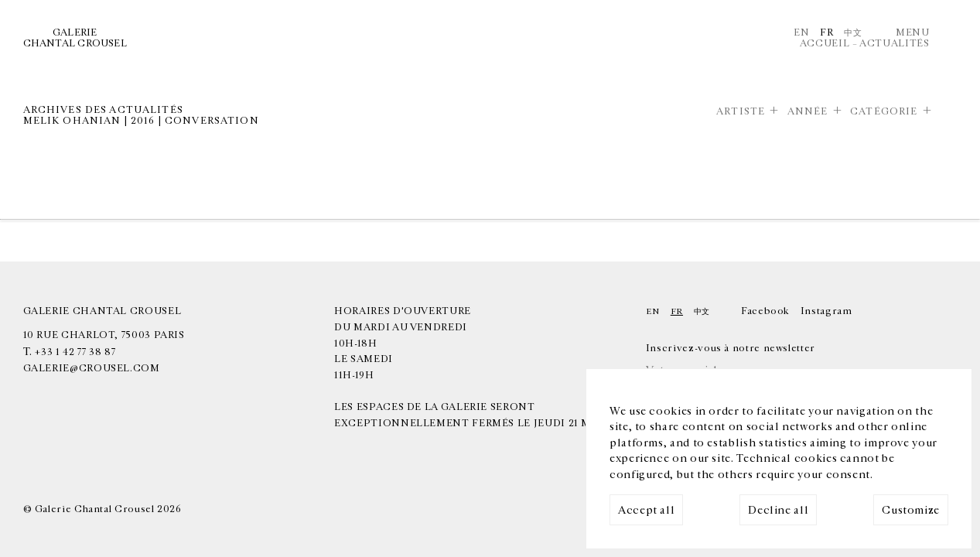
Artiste (741, 112)
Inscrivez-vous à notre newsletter (731, 349)
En (801, 33)
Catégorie (884, 112)
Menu (913, 33)
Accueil (825, 44)
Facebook (765, 311)
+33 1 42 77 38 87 (75, 352)
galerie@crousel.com (92, 369)
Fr (826, 33)
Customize (911, 510)
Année (808, 112)
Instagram (826, 311)
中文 (853, 33)
